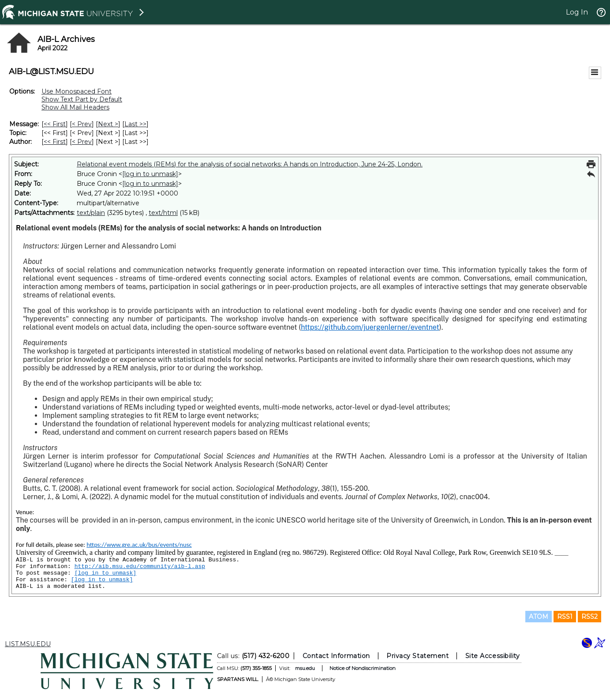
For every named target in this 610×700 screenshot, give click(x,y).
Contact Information (336, 656)
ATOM (539, 617)
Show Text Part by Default (82, 99)
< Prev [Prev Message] (82, 124)
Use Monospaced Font (77, 91)
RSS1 (565, 617)
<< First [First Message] (55, 124)
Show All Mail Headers (75, 107)
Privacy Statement (417, 656)
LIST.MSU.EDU (28, 644)
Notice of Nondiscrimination (362, 668)
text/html (163, 213)
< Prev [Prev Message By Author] (82, 142)
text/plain (91, 213)
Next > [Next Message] (108, 124)
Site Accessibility (492, 656)
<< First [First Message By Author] (55, 142)
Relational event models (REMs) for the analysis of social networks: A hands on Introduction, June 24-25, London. (250, 164)
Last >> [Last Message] (135, 124)
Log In (577, 12)
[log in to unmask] (150, 174)
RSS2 (589, 617)
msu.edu (305, 668)
